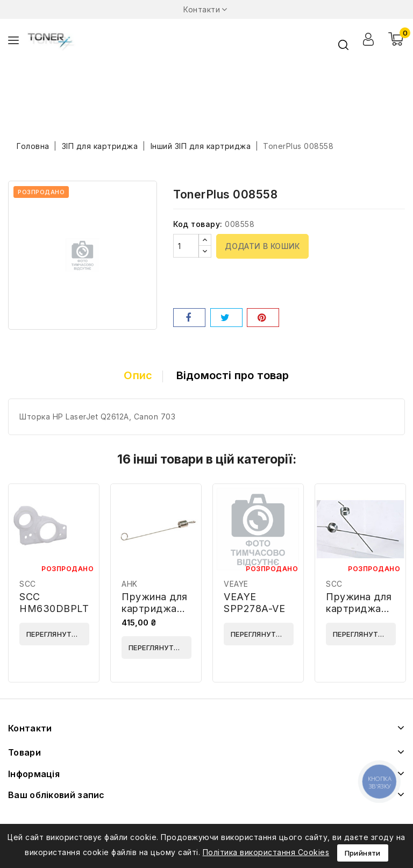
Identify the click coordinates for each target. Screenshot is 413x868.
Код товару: (198, 224)
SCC (28, 584)
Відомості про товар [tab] (233, 375)
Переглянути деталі (58, 634)
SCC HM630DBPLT (54, 603)
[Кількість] (186, 246)
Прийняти (363, 853)
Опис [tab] (138, 375)
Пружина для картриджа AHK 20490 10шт (155, 614)
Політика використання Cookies (266, 852)
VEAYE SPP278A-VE (254, 603)
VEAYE (236, 584)
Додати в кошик (262, 246)
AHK (130, 584)
